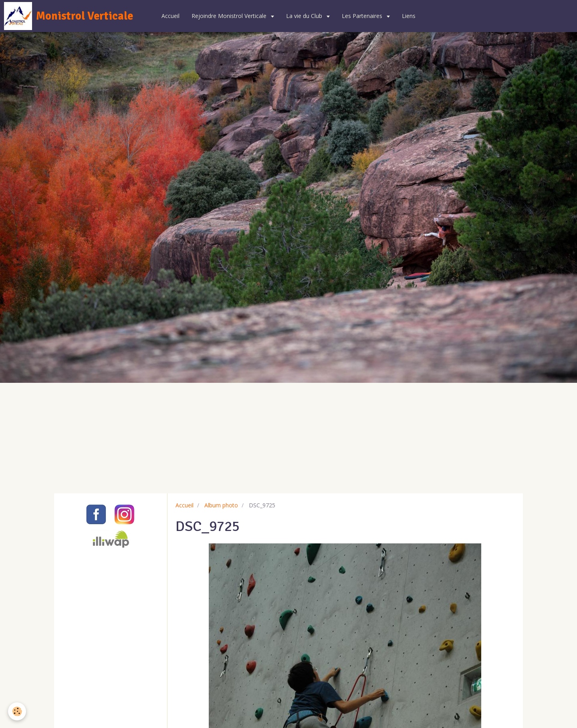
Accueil (170, 16)
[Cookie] (17, 711)
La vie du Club (305, 16)
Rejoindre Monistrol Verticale (230, 16)
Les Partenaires (363, 16)
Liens (409, 16)
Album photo (221, 505)
